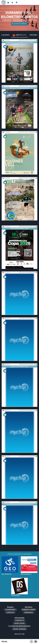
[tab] (19, 35)
